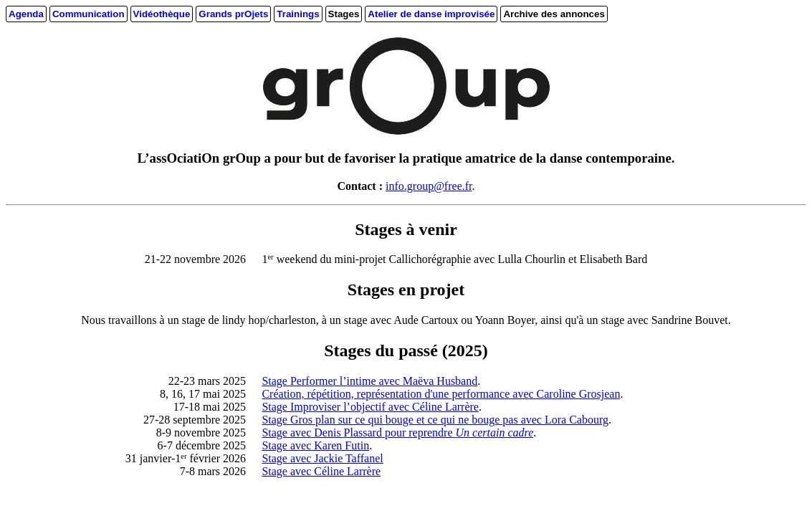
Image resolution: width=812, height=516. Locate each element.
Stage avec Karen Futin (315, 445)
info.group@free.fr (429, 186)
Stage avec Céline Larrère (321, 471)
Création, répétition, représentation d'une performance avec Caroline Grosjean (441, 394)
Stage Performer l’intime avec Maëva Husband (369, 381)
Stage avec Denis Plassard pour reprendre (397, 433)
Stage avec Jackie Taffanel (322, 458)
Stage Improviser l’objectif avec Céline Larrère (370, 407)
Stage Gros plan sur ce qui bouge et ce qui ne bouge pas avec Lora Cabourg (435, 420)
